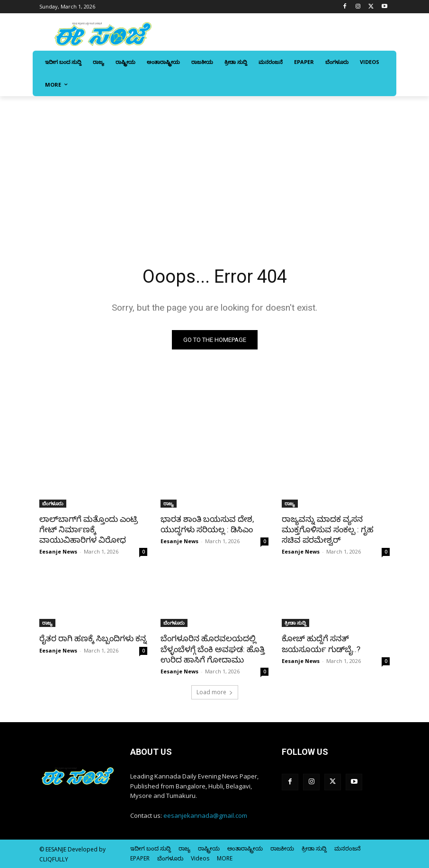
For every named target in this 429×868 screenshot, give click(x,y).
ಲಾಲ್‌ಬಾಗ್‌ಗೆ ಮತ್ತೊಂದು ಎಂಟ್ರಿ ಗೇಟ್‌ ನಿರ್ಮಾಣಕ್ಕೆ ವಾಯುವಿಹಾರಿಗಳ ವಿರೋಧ (89, 529)
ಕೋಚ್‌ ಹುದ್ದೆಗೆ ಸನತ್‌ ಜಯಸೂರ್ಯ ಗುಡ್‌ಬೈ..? (321, 644)
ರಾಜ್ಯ (169, 503)
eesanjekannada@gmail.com (205, 815)
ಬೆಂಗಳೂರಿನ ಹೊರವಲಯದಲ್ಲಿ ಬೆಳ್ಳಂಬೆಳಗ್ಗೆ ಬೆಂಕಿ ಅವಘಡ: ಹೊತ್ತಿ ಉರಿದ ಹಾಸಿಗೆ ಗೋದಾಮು (213, 649)
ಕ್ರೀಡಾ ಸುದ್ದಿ (295, 623)
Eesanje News (58, 551)
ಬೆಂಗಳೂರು (53, 503)
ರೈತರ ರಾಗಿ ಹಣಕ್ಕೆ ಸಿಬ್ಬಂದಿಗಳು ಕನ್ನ (93, 638)
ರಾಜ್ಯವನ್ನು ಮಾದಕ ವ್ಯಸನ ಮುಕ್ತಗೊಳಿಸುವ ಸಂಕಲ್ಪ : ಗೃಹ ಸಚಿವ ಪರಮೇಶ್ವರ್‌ (328, 529)
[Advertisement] (214, 167)
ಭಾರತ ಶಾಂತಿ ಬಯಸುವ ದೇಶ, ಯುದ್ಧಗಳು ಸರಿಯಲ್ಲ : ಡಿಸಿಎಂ (207, 524)
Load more (215, 692)
